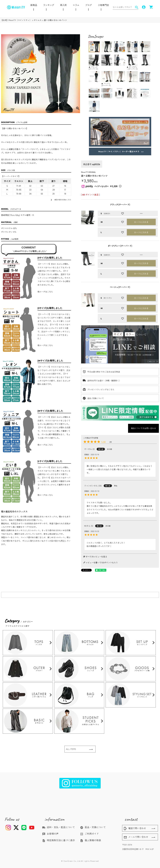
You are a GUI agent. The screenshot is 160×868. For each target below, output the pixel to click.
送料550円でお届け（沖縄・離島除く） (104, 380)
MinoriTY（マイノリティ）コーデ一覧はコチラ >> (120, 151)
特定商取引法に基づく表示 (59, 840)
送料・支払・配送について (59, 827)
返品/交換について (96, 398)
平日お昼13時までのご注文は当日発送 (104, 372)
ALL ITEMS (71, 749)
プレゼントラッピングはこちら (101, 389)
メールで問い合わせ (136, 837)
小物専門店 (103, 5)
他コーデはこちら (45, 292)
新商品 (34, 5)
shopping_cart (151, 7)
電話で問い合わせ (135, 828)
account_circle (144, 7)
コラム (76, 5)
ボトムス (38, 20)
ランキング (49, 5)
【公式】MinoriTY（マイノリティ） (16, 20)
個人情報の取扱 (91, 840)
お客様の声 (50, 834)
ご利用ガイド (89, 834)
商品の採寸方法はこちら (60, 200)
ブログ (89, 5)
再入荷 (63, 5)
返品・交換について (93, 827)
